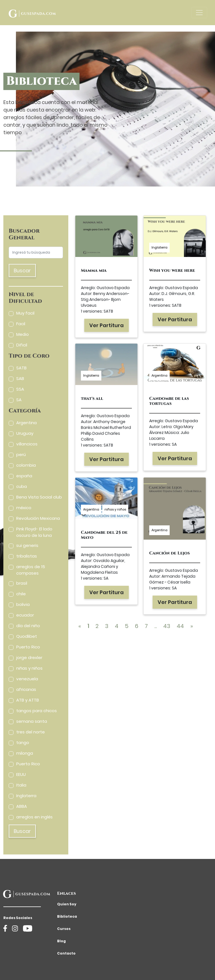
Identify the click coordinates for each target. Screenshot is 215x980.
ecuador (25, 615)
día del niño (28, 626)
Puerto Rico (28, 647)
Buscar (22, 271)
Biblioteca (67, 916)
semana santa (32, 721)
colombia (26, 465)
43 (167, 626)
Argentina (26, 423)
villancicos (27, 444)
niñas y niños (29, 668)
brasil (22, 583)
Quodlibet (27, 636)
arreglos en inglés (34, 817)
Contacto (66, 953)
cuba (22, 486)
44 (180, 626)
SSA (20, 389)
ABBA (22, 806)
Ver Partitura (107, 325)
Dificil (22, 345)
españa (24, 476)
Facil (21, 324)
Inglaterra (26, 796)
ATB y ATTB (28, 700)
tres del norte (31, 732)
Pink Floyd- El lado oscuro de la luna (34, 532)
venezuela (27, 679)
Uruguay (25, 433)
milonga (25, 753)
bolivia (23, 604)
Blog (61, 941)
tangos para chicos (37, 711)
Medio (23, 334)
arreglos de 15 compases (31, 570)
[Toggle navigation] (199, 13)
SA (19, 400)
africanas (26, 689)
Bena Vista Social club (39, 497)
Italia (21, 785)
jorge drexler (29, 657)
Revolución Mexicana (38, 518)
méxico (24, 508)
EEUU (21, 774)
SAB (20, 378)
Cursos (64, 929)
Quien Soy (67, 904)
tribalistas (27, 556)
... (156, 626)
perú (21, 454)
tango (23, 742)
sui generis (27, 545)
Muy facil (25, 313)
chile (21, 594)
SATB (21, 368)
